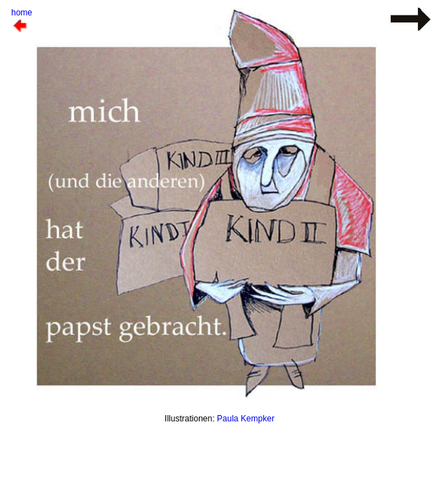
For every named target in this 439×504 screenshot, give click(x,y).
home (22, 13)
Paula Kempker (246, 419)
